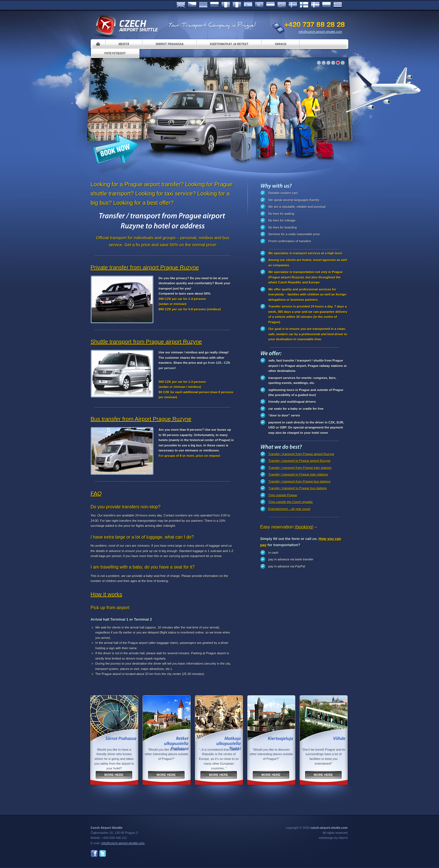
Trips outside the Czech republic (291, 502)
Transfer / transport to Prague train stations (298, 474)
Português (259, 5)
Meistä (124, 44)
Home (98, 44)
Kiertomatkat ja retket (229, 44)
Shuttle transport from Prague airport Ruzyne (146, 342)
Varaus (281, 44)
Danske (315, 5)
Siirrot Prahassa (170, 44)
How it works (107, 594)
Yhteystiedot (115, 53)
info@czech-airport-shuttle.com (320, 32)
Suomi (304, 5)
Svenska (293, 5)
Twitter (103, 854)
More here (114, 775)
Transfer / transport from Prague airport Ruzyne (301, 454)
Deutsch (203, 5)
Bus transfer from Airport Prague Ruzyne (141, 419)
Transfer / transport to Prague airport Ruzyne (300, 461)
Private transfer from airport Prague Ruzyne (145, 267)
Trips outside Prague (283, 495)
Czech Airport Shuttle (127, 25)
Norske (282, 5)
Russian (214, 5)
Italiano (237, 5)
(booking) (304, 527)
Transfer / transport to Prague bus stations (298, 488)
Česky (192, 5)
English (181, 5)
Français (226, 5)
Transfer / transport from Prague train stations (300, 468)
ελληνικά (338, 5)
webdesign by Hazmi (333, 838)
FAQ (96, 494)
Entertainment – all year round (289, 509)
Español (248, 5)
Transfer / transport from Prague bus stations (300, 481)
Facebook (94, 854)
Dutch (270, 5)
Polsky (326, 5)
